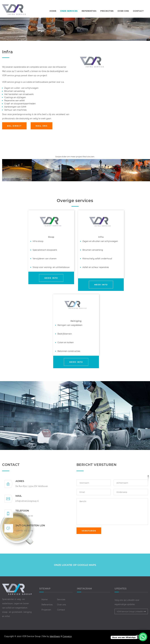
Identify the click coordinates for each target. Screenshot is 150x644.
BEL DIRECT (14, 126)
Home (53, 11)
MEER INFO (51, 278)
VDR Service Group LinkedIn (130, 611)
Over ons (62, 605)
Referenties (47, 605)
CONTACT (138, 11)
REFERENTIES (89, 11)
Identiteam (55, 636)
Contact (61, 610)
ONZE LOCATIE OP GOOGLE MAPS (75, 565)
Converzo (67, 636)
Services (61, 600)
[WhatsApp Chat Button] (143, 637)
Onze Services (69, 11)
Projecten (46, 610)
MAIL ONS (42, 126)
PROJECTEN (107, 11)
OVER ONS (123, 11)
